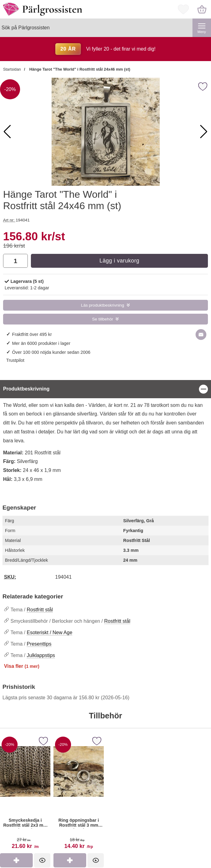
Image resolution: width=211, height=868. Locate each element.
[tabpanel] (105, 435)
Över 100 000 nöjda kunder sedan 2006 (51, 352)
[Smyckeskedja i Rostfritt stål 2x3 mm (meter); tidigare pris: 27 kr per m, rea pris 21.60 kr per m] (25, 794)
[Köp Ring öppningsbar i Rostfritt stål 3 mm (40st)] (70, 860)
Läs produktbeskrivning (103, 305)
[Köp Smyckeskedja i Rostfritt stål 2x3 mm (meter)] (16, 860)
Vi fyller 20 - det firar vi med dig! (105, 49)
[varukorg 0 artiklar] (202, 9)
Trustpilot (15, 360)
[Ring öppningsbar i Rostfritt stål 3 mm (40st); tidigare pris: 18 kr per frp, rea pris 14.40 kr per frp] (79, 794)
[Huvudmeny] (202, 28)
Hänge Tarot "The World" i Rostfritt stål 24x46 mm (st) (79, 69)
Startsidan (12, 69)
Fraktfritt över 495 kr (32, 334)
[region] (105, 389)
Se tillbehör (103, 319)
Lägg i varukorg (119, 261)
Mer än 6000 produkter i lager (41, 343)
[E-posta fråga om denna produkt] (201, 335)
